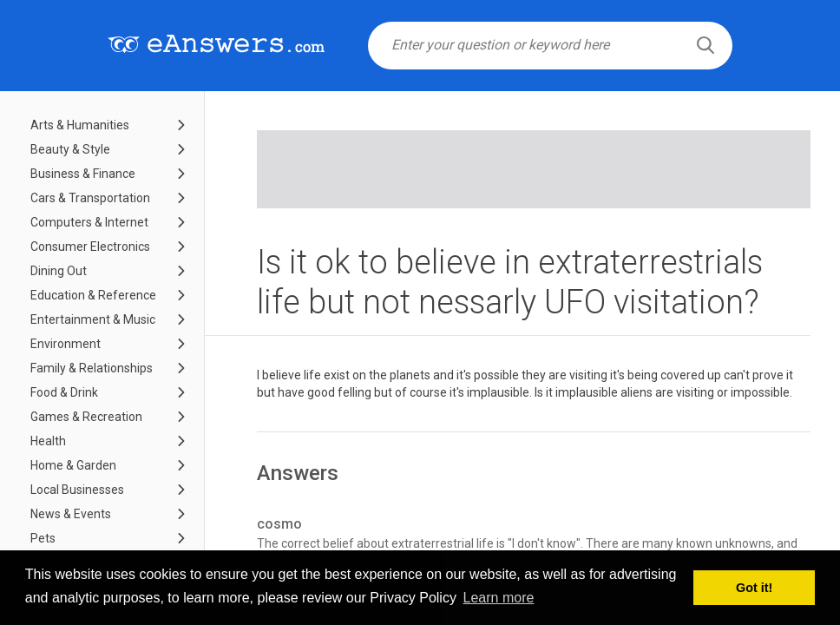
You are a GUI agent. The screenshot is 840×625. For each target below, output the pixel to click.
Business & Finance (83, 174)
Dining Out (59, 271)
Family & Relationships (92, 368)
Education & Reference (93, 295)
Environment (66, 344)
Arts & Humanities (80, 125)
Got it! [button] (754, 588)
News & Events (71, 514)
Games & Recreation (86, 417)
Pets (43, 538)
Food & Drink (64, 392)
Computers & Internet (89, 222)
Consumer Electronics (90, 247)
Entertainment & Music (93, 319)
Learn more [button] (499, 598)
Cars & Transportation (90, 198)
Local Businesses (77, 490)
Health (48, 441)
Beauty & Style (70, 149)
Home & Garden (73, 465)
